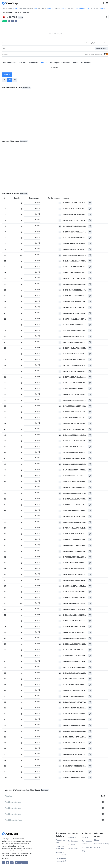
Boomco (18, 12)
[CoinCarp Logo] (10, 3)
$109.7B (64, 8)
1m (10, 80)
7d (4, 80)
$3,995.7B (50, 8)
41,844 (15, 8)
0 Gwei (102, 8)
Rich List (44, 63)
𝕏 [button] (9, 21)
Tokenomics (33, 63)
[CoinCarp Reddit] (12, 863)
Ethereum (7, 75)
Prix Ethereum (73, 841)
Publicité (85, 837)
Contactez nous (88, 847)
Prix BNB (71, 845)
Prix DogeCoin (73, 849)
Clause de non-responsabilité (61, 860)
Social (76, 63)
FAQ (84, 851)
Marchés (22, 63)
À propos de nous (60, 841)
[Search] (103, 3)
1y (15, 80)
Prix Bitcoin (72, 837)
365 (35, 8)
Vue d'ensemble (10, 63)
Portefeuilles (86, 63)
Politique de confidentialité (61, 854)
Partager (54, 68)
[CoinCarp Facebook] (7, 863)
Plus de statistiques (55, 34)
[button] (12, 21)
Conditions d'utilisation (60, 847)
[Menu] (107, 3)
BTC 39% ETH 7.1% (82, 8)
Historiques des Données (60, 63)
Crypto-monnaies (7, 12)
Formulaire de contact (87, 842)
